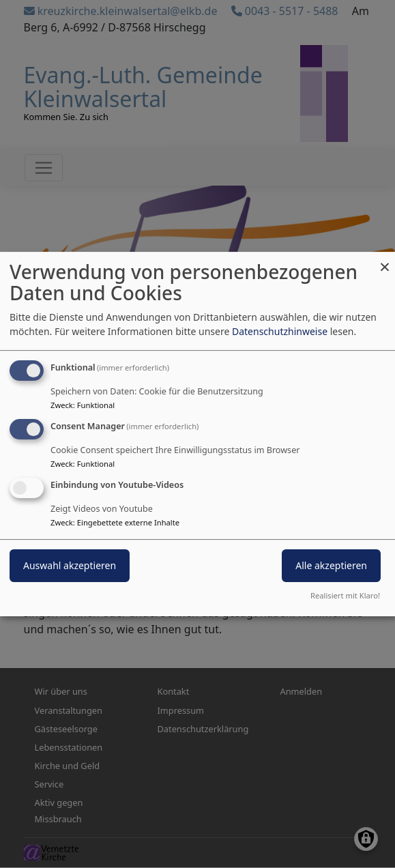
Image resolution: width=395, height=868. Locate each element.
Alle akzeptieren (331, 565)
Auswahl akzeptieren (70, 565)
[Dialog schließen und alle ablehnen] (385, 260)
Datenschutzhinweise (280, 331)
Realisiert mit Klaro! (345, 595)
